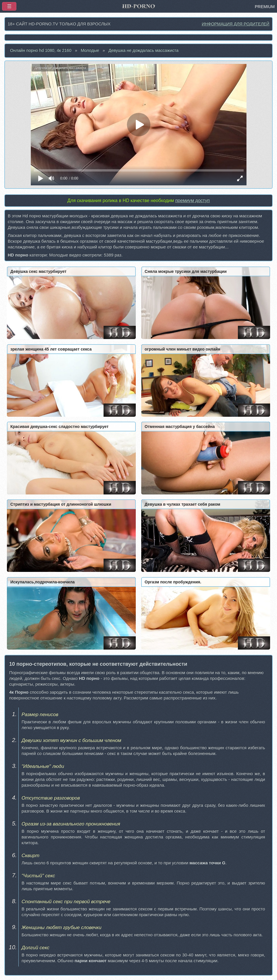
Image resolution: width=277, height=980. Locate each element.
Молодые (90, 50)
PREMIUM (265, 7)
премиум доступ (192, 200)
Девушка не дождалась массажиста (144, 50)
